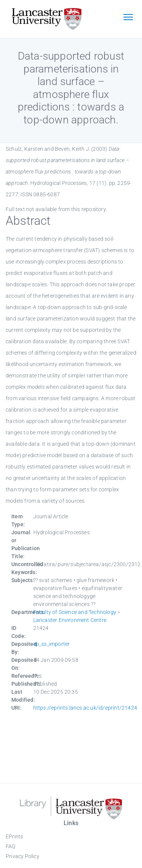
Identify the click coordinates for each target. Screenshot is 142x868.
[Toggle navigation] (128, 18)
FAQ (11, 846)
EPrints (14, 836)
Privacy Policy (23, 856)
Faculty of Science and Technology (75, 612)
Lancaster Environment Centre (70, 620)
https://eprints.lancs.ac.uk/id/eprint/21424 (85, 708)
